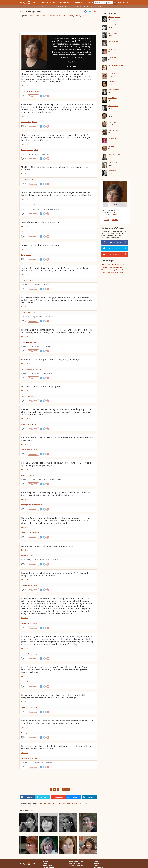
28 (25, 159)
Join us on (115, 242)
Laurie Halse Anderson (116, 65)
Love (113, 264)
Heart (26, 91)
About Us (97, 862)
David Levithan (113, 114)
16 (25, 184)
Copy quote (33, 96)
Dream (119, 270)
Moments (30, 205)
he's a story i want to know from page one (41, 386)
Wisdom (104, 270)
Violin (35, 707)
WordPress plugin (74, 864)
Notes (31, 179)
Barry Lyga (112, 122)
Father (32, 533)
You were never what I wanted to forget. (40, 245)
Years (23, 475)
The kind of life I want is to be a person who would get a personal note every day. (55, 168)
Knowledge (112, 272)
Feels (35, 205)
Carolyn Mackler (114, 90)
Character (38, 16)
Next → (66, 789)
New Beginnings (26, 505)
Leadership (111, 270)
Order (36, 758)
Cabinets (35, 733)
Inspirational (106, 264)
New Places (37, 232)
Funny (117, 264)
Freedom (104, 272)
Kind (27, 179)
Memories (57, 16)
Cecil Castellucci (114, 41)
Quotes (106, 219)
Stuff (37, 150)
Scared (31, 280)
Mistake (24, 232)
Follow (115, 204)
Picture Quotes (77, 3)
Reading (31, 682)
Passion (24, 707)
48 (25, 96)
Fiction (35, 424)
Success (123, 264)
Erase (40, 505)
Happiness (120, 272)
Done (40, 369)
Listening (34, 585)
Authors (45, 3)
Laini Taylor (112, 138)
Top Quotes (89, 3)
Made (36, 312)
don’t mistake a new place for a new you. (41, 222)
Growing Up (25, 533)
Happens (33, 475)
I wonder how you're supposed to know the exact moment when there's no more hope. (57, 439)
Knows (36, 450)
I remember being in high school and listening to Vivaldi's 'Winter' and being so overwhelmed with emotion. (54, 574)
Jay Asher (112, 146)
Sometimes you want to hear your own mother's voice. (47, 546)
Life (22, 91)
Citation (115, 214)
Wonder (24, 450)
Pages (32, 396)
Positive (124, 270)
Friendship (105, 267)
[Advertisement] (58, 25)
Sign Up (126, 3)
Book (26, 682)
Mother (24, 556)
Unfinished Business (35, 91)
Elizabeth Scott (113, 106)
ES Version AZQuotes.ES (76, 866)
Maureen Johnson (114, 17)
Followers (115, 219)
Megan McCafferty (114, 154)
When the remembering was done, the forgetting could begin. (51, 359)
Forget (23, 255)
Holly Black (112, 82)
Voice (28, 556)
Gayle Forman (113, 130)
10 (25, 321)
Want (23, 179)
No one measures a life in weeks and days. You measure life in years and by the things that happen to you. (56, 464)
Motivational (117, 267)
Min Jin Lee (112, 171)
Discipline (30, 707)
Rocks (34, 342)
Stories (23, 396)
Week (27, 475)
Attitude (24, 342)
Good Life (24, 312)
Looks (26, 280)
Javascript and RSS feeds (76, 862)
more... (85, 16)
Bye (22, 280)
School (65, 16)
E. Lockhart (112, 25)
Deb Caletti (112, 57)
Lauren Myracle (114, 73)
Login (120, 3)
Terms (96, 866)
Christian (24, 424)
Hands (29, 733)
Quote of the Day (63, 3)
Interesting (31, 150)
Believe (29, 342)
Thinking (35, 122)
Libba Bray (112, 49)
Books (31, 16)
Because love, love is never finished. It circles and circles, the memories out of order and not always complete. (57, 747)
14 (25, 590)
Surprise (31, 312)
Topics (53, 3)
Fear (30, 122)
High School (47, 16)
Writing (78, 16)
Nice (22, 682)
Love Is (31, 758)
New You (30, 232)
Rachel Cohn (112, 98)
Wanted (29, 255)
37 (25, 126)
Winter (28, 585)
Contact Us (98, 864)
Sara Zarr (24, 86)
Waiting (71, 16)
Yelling (35, 623)
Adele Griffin (113, 163)
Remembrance (33, 369)
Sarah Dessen (113, 33)
